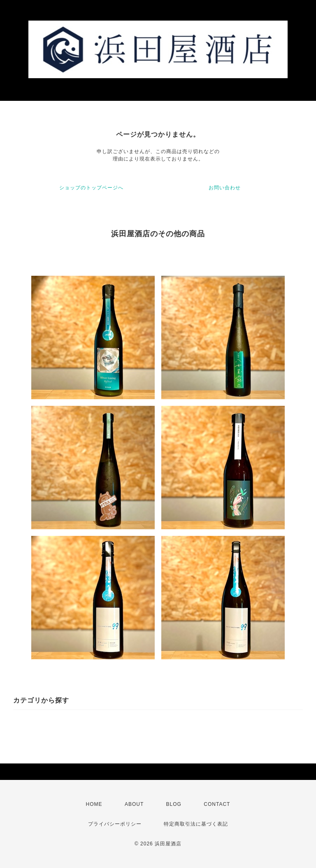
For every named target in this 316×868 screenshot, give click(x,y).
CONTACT (217, 804)
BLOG (174, 804)
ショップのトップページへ (91, 188)
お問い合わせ (225, 188)
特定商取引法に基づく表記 (196, 824)
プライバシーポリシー (115, 824)
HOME (94, 804)
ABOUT (134, 804)
